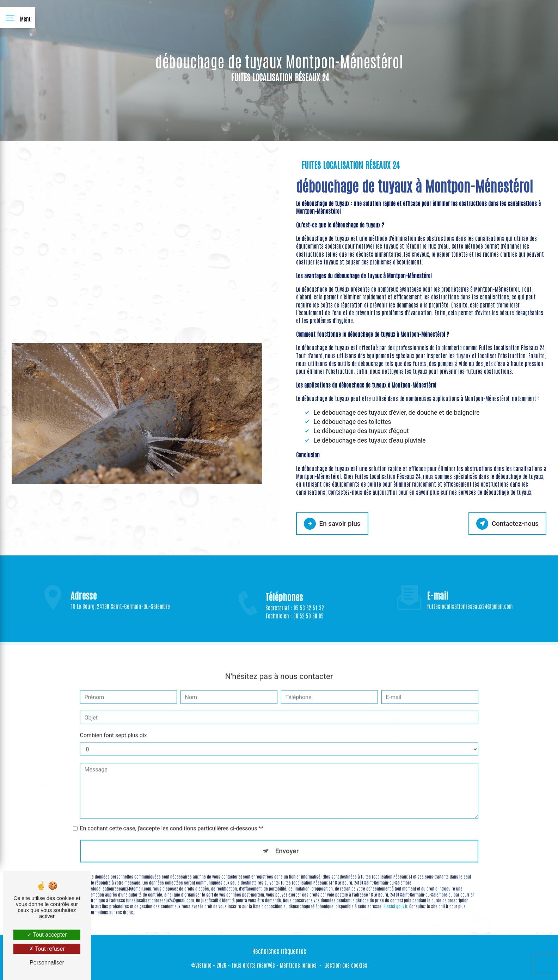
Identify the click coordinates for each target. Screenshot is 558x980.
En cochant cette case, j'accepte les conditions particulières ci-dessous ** (172, 814)
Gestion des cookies (346, 965)
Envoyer (287, 836)
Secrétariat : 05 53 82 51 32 (295, 621)
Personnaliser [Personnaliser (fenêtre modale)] (47, 963)
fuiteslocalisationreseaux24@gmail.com (470, 592)
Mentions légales (298, 965)
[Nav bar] (18, 18)
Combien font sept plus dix (114, 721)
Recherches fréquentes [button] (279, 950)
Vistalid (203, 965)
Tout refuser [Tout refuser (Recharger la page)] (47, 949)
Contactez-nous (507, 523)
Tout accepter (47, 935)
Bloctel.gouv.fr (395, 892)
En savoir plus (333, 523)
